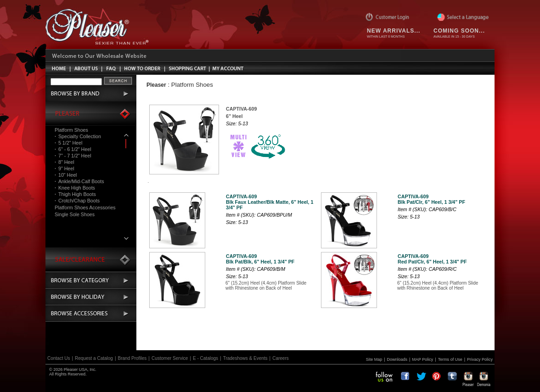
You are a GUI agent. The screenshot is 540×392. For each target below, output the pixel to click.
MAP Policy (422, 359)
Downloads (397, 359)
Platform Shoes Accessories (85, 207)
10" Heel (66, 175)
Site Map (374, 359)
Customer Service (170, 358)
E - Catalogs (205, 358)
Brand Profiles (132, 358)
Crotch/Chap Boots (77, 201)
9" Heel (65, 168)
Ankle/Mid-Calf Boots (79, 181)
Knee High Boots (75, 188)
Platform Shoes (71, 130)
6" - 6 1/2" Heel (73, 149)
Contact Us (59, 358)
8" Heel (65, 162)
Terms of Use (450, 359)
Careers (281, 358)
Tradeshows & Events (245, 358)
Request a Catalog (94, 358)
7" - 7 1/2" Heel (73, 156)
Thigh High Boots (75, 194)
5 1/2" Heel (68, 143)
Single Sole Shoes (75, 214)
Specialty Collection (78, 136)
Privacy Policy (480, 359)
